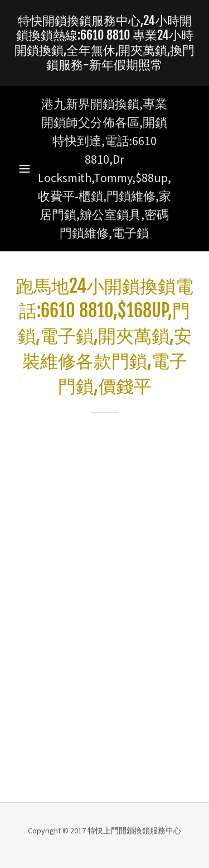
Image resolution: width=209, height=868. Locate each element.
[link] (104, 43)
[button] (25, 169)
